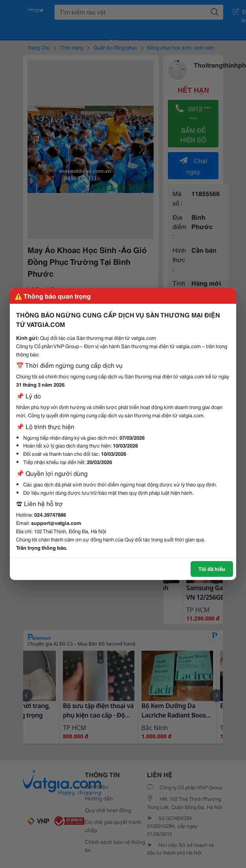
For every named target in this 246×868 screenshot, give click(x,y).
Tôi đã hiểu (212, 569)
